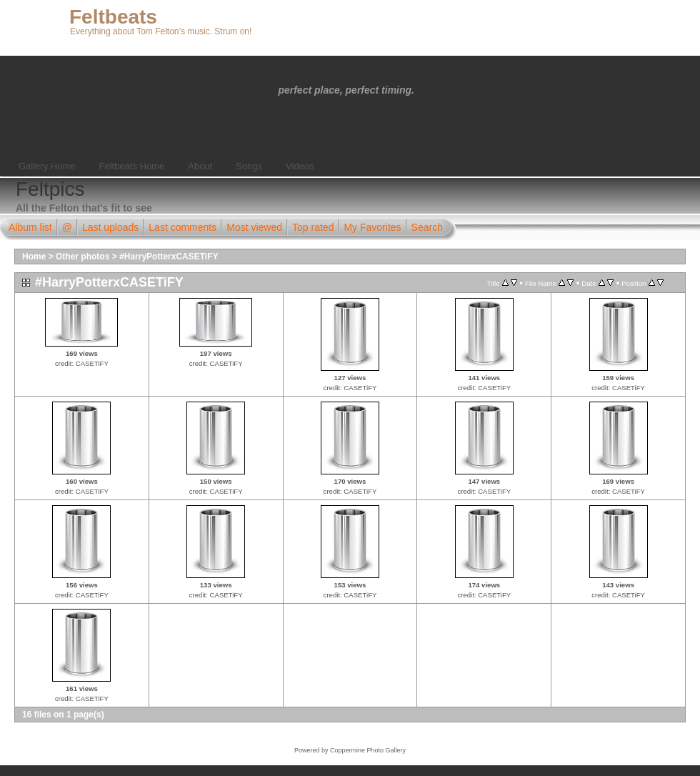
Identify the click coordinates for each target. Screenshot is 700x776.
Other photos (82, 257)
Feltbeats (113, 17)
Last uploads (110, 227)
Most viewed (254, 227)
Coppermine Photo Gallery (368, 750)
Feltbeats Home (131, 166)
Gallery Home (47, 166)
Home (34, 257)
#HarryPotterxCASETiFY (169, 257)
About (200, 166)
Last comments (182, 227)
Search (427, 227)
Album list (30, 227)
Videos (300, 166)
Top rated (313, 227)
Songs (249, 166)
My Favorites (372, 227)
